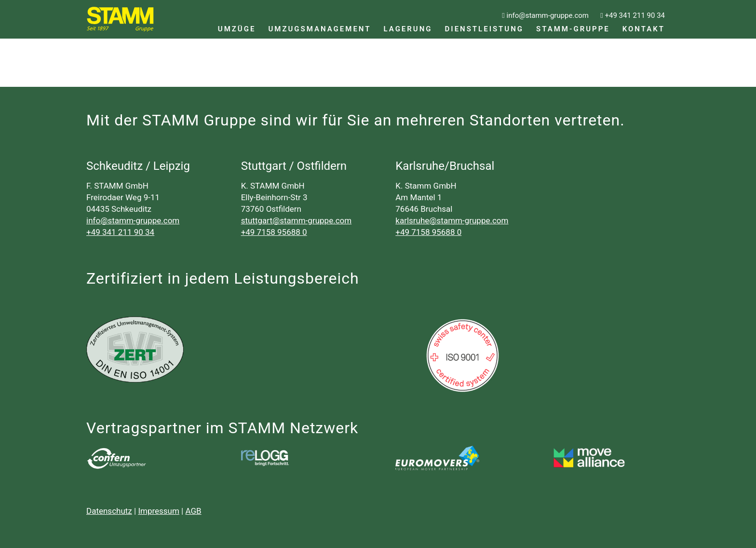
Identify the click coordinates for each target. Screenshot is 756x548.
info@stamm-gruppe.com (133, 220)
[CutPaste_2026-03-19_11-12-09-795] (592, 458)
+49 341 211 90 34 (120, 232)
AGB (194, 511)
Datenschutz (109, 511)
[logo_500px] (437, 458)
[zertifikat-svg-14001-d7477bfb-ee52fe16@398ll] (135, 349)
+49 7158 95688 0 (274, 232)
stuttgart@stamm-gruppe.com (297, 220)
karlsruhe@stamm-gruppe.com (452, 220)
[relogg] (265, 458)
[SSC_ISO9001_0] (463, 356)
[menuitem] (237, 19)
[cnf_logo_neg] (116, 458)
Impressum (159, 511)
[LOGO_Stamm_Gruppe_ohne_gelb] (120, 19)
